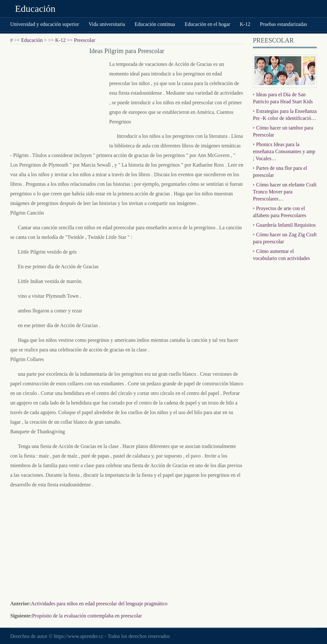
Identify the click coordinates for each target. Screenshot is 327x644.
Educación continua (155, 24)
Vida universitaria (107, 24)
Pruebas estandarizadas (284, 24)
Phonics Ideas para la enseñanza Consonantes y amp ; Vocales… (284, 151)
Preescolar (85, 40)
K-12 (245, 24)
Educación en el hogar (207, 24)
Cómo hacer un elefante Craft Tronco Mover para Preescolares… (285, 192)
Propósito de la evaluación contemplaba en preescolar (87, 616)
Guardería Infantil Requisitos (286, 225)
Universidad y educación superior (45, 24)
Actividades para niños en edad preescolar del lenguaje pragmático (99, 604)
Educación (35, 8)
